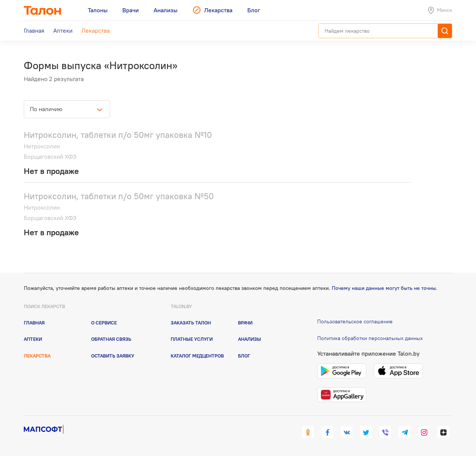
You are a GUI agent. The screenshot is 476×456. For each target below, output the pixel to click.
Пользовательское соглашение (355, 321)
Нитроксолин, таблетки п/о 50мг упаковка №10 (118, 135)
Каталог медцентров (197, 356)
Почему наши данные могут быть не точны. (385, 288)
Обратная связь (111, 339)
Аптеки (33, 339)
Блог (244, 356)
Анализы (250, 339)
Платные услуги (192, 339)
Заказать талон (191, 323)
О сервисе (104, 323)
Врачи (245, 323)
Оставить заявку (113, 356)
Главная (34, 323)
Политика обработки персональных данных (370, 338)
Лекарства (37, 356)
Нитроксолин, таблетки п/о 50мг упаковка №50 (119, 196)
